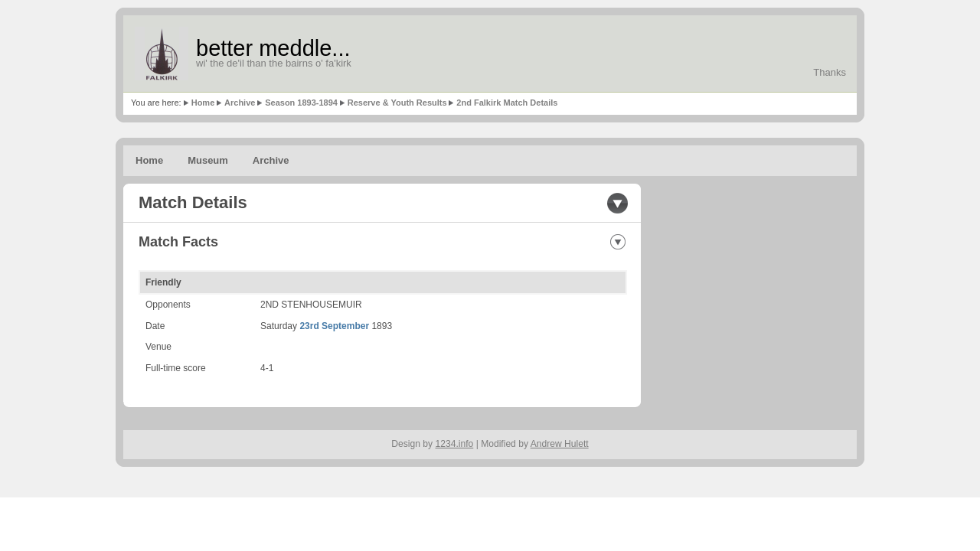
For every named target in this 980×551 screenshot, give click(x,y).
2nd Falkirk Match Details (507, 103)
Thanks (830, 72)
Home (203, 103)
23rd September (334, 326)
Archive (240, 103)
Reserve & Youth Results (397, 103)
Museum (208, 160)
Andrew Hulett (560, 444)
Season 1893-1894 (301, 103)
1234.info (455, 444)
